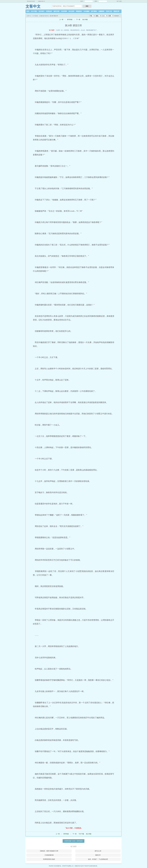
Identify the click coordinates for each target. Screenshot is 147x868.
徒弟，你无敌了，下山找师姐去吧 (98, 859)
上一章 (61, 20)
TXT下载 (81, 834)
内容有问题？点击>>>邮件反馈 (73, 841)
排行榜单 (94, 11)
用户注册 (119, 1)
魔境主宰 (98, 855)
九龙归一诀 (59, 30)
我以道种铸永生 (75, 30)
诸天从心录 (98, 851)
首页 (28, 11)
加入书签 (85, 20)
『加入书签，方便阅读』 (73, 828)
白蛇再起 (66, 30)
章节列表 (70, 20)
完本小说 (109, 11)
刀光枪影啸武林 (49, 855)
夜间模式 (117, 16)
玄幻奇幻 (41, 11)
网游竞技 (79, 11)
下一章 (78, 20)
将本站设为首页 (31, 1)
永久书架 (34, 11)
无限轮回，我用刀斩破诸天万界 (49, 851)
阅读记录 (116, 11)
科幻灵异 (71, 11)
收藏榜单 (101, 11)
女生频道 (86, 11)
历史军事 (64, 11)
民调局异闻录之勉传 (49, 859)
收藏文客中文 (42, 1)
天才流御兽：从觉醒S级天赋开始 (41, 16)
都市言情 (56, 11)
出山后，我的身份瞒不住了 (89, 30)
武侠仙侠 (49, 11)
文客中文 (33, 6)
